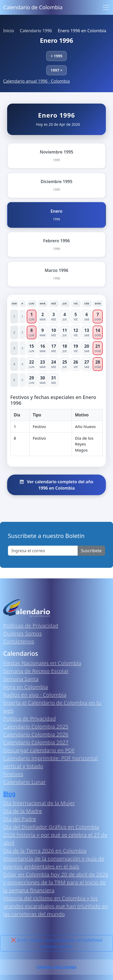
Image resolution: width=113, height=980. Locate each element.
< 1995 (57, 56)
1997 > (57, 70)
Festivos (13, 774)
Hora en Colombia (25, 687)
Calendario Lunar (25, 782)
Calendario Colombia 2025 (36, 726)
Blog (9, 794)
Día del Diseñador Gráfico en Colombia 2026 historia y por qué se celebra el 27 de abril (55, 835)
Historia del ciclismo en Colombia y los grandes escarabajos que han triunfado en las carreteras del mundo (56, 906)
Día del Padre (20, 819)
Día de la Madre (23, 811)
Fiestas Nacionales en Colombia (42, 663)
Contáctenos (19, 641)
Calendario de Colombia (33, 7)
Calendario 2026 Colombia (56, 967)
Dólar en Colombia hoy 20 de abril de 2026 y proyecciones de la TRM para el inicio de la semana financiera (56, 882)
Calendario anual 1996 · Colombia (36, 81)
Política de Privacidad (29, 719)
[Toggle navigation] (106, 7)
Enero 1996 (56, 40)
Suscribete (91, 551)
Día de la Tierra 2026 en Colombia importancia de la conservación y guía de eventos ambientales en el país (54, 859)
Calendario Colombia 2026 (36, 734)
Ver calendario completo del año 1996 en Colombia (57, 485)
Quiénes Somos (22, 633)
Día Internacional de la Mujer (39, 803)
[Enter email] (43, 551)
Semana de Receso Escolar (36, 671)
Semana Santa (21, 679)
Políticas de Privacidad (31, 626)
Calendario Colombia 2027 (36, 742)
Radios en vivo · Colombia (35, 695)
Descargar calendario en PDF (39, 750)
